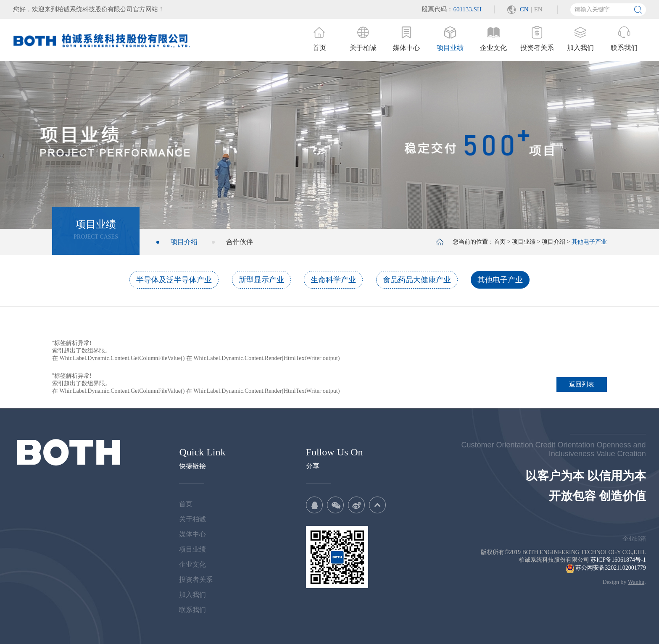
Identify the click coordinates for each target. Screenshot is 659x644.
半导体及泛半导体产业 (174, 280)
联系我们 (192, 610)
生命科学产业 (333, 280)
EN (538, 9)
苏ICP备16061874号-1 (618, 560)
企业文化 (192, 564)
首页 (500, 242)
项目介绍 (184, 242)
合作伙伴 (240, 242)
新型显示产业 (261, 280)
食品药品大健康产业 (417, 280)
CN (524, 9)
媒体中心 (192, 534)
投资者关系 (196, 580)
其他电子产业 (500, 280)
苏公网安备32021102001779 (606, 568)
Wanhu (636, 582)
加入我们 (192, 595)
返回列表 (582, 384)
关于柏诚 (192, 519)
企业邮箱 (634, 539)
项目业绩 (524, 242)
